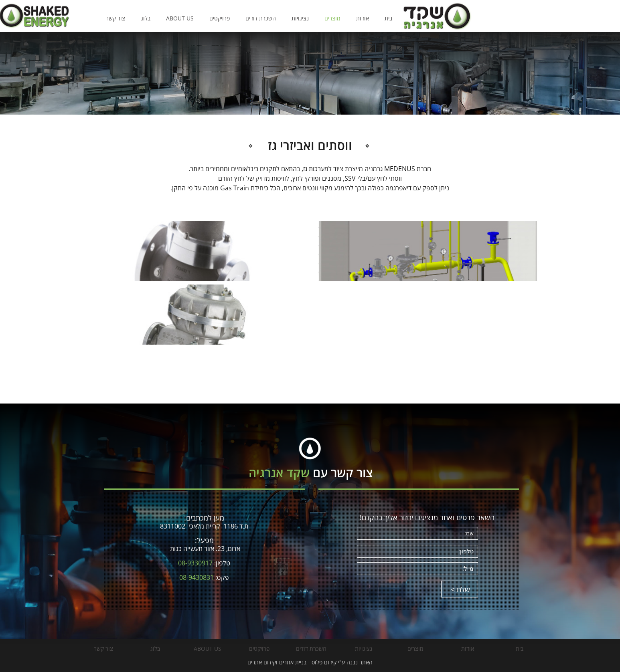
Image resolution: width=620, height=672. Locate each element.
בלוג (221, 18)
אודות (438, 18)
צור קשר (191, 18)
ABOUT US (255, 18)
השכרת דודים (336, 18)
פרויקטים (295, 18)
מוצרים (408, 18)
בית (464, 18)
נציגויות (376, 18)
